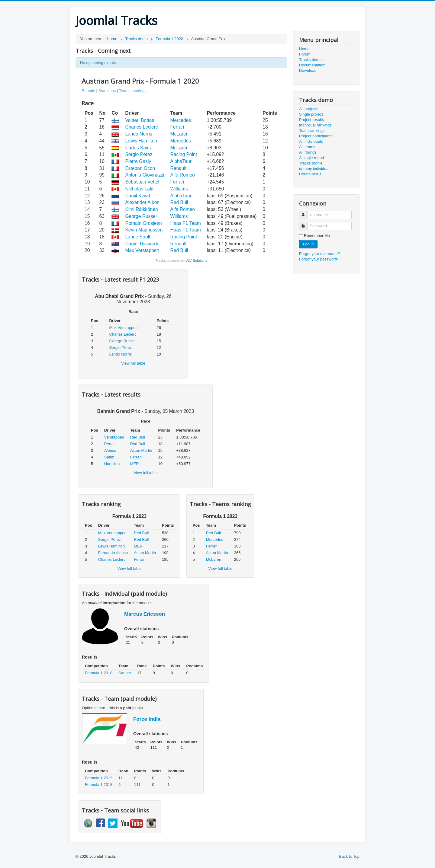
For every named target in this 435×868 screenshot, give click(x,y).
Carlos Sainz (138, 148)
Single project (311, 114)
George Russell (141, 216)
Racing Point (184, 154)
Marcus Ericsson (145, 614)
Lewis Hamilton (141, 141)
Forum (305, 54)
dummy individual (314, 169)
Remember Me (317, 236)
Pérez (109, 444)
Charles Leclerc (141, 127)
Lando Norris (139, 134)
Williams (179, 189)
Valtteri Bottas (140, 120)
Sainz (109, 457)
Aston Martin (141, 450)
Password (306, 223)
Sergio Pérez (139, 154)
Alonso (110, 450)
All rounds (308, 152)
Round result (310, 174)
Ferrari (177, 127)
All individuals (311, 141)
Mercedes (181, 120)
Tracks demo (310, 60)
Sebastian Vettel (142, 182)
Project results (311, 120)
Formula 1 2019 (99, 778)
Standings (107, 91)
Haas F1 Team (186, 223)
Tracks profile (311, 163)
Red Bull (179, 202)
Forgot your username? (319, 254)
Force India (147, 719)
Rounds (88, 91)
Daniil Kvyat (137, 196)
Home (304, 49)
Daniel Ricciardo (142, 244)
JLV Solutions (197, 260)
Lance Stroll (137, 237)
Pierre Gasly (138, 161)
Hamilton (112, 464)
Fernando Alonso (113, 553)
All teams (307, 147)
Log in (308, 244)
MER (135, 464)
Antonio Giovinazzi (145, 175)
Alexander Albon (142, 202)
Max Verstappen (142, 250)
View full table (133, 363)
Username (306, 212)
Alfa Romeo (183, 175)
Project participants (316, 136)
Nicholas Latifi (140, 189)
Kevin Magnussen (144, 230)
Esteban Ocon (140, 168)
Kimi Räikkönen (141, 209)
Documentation (312, 65)
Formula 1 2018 (99, 673)
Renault (179, 168)
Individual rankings (315, 125)
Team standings (133, 91)
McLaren (180, 134)
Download (308, 70)
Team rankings (312, 131)
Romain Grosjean (143, 223)
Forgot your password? (319, 259)
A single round (311, 158)
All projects (309, 109)
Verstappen (114, 437)
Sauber (125, 673)
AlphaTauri (182, 161)
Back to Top (349, 856)
